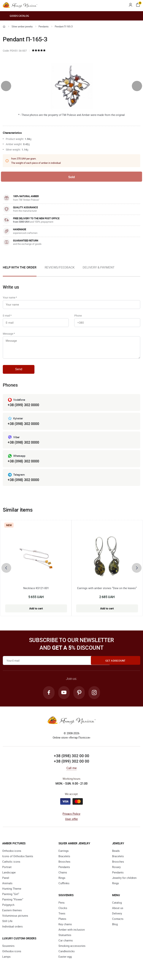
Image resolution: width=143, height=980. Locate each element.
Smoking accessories (72, 949)
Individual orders (12, 930)
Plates (62, 922)
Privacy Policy (71, 817)
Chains (63, 876)
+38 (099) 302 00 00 (71, 765)
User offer (72, 822)
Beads (116, 854)
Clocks (63, 911)
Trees (62, 917)
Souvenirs (8, 949)
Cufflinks (64, 886)
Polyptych (8, 908)
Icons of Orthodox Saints (18, 859)
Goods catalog (16, 16)
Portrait (7, 870)
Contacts (118, 922)
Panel (6, 881)
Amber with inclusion (72, 933)
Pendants (44, 26)
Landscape (9, 876)
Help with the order (20, 268)
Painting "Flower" (13, 903)
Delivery (117, 917)
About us (118, 911)
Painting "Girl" (11, 897)
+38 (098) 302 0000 (23, 427)
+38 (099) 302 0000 (23, 408)
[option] (60, 271)
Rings (62, 881)
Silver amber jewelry (22, 26)
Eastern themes (12, 913)
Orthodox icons (12, 854)
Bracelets (64, 859)
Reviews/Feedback (60, 268)
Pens (62, 906)
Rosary (116, 870)
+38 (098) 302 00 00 (71, 759)
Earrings (64, 854)
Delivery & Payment (98, 268)
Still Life (7, 924)
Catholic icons (11, 865)
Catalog (117, 906)
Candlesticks (67, 954)
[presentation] (6, 86)
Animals (7, 886)
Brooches (64, 865)
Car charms (66, 944)
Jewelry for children (124, 881)
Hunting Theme (12, 892)
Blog (115, 927)
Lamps (6, 960)
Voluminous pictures (15, 919)
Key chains (65, 927)
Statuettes (65, 938)
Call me (71, 771)
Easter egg (65, 960)
